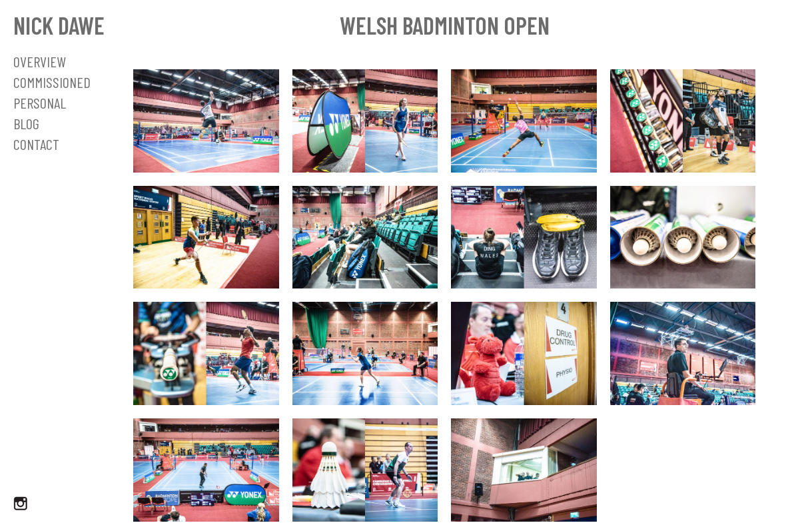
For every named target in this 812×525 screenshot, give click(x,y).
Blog (26, 123)
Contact (36, 144)
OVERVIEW (40, 61)
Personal (40, 103)
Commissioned (52, 82)
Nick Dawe (59, 25)
